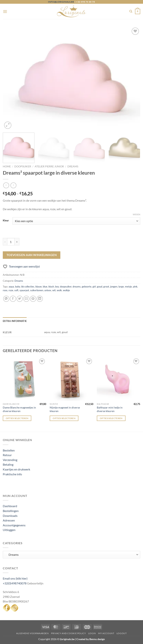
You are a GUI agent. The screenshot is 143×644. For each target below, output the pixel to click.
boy (57, 287)
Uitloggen (9, 530)
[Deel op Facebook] (13, 299)
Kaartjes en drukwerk (16, 469)
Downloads (10, 516)
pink (135, 287)
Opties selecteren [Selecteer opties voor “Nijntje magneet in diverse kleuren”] (64, 418)
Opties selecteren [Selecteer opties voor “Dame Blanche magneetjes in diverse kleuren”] (17, 418)
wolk (59, 290)
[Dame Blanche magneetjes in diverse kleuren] (24, 379)
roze (11, 290)
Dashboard (10, 506)
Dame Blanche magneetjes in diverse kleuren (19, 409)
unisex (48, 290)
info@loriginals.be (61, 2)
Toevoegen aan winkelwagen (32, 255)
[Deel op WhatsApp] (6, 299)
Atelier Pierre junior (49, 166)
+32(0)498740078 (15, 583)
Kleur (6, 221)
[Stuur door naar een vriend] (26, 299)
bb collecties (28, 287)
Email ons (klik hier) (15, 578)
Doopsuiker (23, 166)
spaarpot (24, 290)
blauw (39, 287)
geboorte (87, 287)
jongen (114, 287)
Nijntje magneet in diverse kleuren (65, 409)
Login (92, 633)
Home (7, 166)
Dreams (73, 166)
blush (51, 287)
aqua (11, 287)
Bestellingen (11, 511)
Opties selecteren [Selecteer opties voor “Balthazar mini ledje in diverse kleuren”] (111, 418)
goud (100, 287)
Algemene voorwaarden (32, 633)
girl (94, 287)
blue (45, 287)
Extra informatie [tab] (15, 321)
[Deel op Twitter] (20, 299)
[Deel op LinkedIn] (40, 299)
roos (5, 290)
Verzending (10, 460)
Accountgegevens (14, 525)
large (121, 287)
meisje (128, 287)
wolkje (66, 290)
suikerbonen (37, 290)
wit (54, 290)
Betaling (8, 464)
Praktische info (12, 474)
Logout (122, 633)
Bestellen (9, 450)
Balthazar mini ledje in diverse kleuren (110, 409)
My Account (106, 633)
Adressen (9, 520)
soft (16, 290)
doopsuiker (66, 287)
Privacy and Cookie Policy (68, 633)
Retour (7, 455)
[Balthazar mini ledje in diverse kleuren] (119, 379)
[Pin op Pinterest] (33, 299)
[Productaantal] (11, 242)
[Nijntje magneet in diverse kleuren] (71, 379)
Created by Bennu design (90, 639)
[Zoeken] (131, 11)
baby (18, 287)
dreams (77, 287)
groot (106, 287)
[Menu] (5, 11)
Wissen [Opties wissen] (136, 214)
